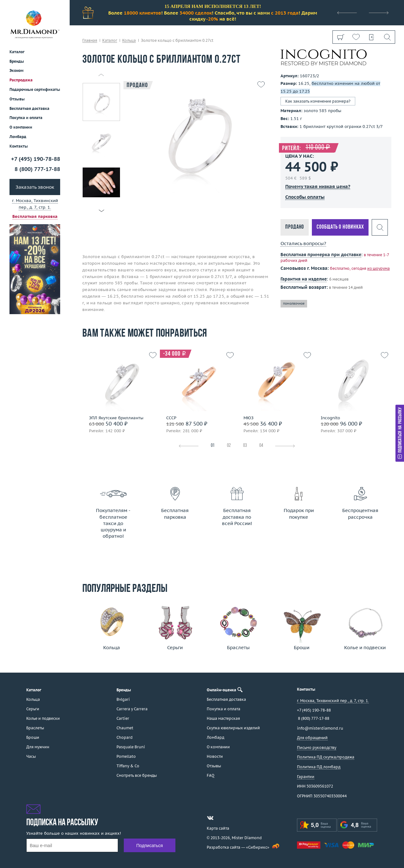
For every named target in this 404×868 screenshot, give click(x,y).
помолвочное (294, 304)
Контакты (19, 146)
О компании (21, 127)
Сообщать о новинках (340, 227)
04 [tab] (261, 446)
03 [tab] (245, 446)
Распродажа (21, 80)
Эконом (16, 70)
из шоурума (379, 268)
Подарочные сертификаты (35, 89)
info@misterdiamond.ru (320, 728)
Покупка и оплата (26, 118)
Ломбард (18, 137)
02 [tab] (229, 446)
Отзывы (17, 99)
